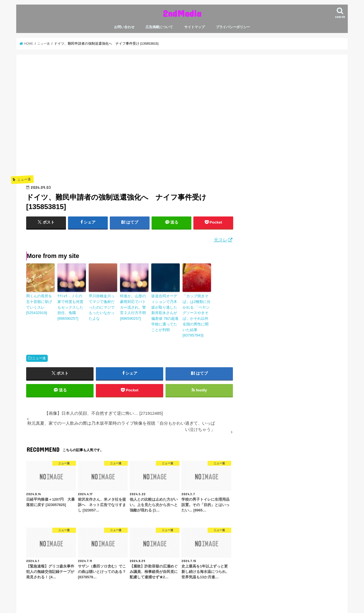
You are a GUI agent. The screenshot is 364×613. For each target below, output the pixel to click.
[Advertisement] (130, 123)
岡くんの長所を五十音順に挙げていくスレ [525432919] (40, 304)
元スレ (221, 240)
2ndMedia (182, 13)
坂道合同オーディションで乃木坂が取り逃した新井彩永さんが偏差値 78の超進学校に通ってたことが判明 (165, 309)
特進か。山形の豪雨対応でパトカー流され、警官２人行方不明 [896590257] (134, 306)
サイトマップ (195, 27)
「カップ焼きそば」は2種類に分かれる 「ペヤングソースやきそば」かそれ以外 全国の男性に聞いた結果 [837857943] (197, 311)
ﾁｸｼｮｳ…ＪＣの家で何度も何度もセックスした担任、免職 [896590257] (71, 304)
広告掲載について (159, 27)
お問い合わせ (124, 27)
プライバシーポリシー (233, 27)
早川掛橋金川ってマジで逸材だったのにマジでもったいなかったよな (102, 304)
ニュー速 (39, 349)
